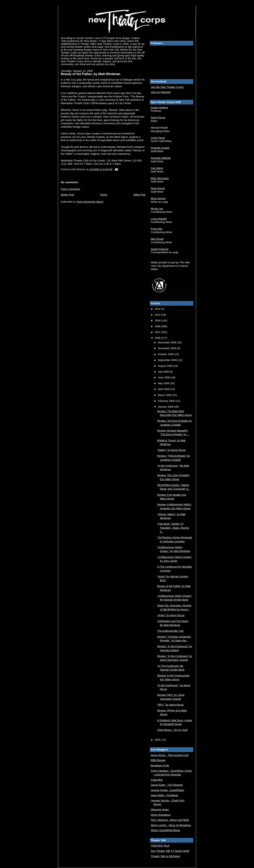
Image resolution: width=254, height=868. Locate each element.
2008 (158, 326)
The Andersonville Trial (170, 631)
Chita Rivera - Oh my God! (172, 730)
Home (104, 195)
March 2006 (165, 395)
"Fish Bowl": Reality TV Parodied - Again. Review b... (173, 528)
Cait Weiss (157, 168)
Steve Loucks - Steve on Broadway (171, 825)
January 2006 (166, 407)
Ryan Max (157, 229)
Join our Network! (161, 92)
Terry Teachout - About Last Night (170, 820)
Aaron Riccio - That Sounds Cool (170, 755)
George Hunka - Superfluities (167, 790)
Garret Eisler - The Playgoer (167, 785)
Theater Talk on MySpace (165, 856)
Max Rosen (157, 239)
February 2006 (167, 401)
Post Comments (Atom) (90, 202)
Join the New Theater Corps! (167, 87)
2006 (158, 338)
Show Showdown (161, 815)
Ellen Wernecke (160, 178)
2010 (158, 315)
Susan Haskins (159, 108)
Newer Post (67, 195)
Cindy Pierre (158, 138)
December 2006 (167, 342)
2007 (158, 332)
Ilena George (158, 198)
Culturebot (157, 780)
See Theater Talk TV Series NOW (170, 851)
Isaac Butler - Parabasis (165, 795)
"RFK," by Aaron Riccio (170, 705)
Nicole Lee (157, 209)
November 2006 (167, 348)
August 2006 (165, 366)
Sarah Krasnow (160, 249)
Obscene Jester (160, 810)
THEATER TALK (160, 846)
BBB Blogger (158, 760)
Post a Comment (70, 189)
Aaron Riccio (158, 118)
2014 (158, 309)
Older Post (139, 195)
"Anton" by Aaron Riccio (171, 615)
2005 (158, 740)
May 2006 (164, 383)
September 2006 (168, 360)
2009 (158, 321)
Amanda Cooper (160, 148)
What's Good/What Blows (165, 830)
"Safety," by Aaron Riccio (171, 450)
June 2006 (164, 377)
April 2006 (164, 389)
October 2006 (166, 354)
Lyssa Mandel (159, 219)
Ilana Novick (158, 188)
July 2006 (164, 372)
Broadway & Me (160, 766)
